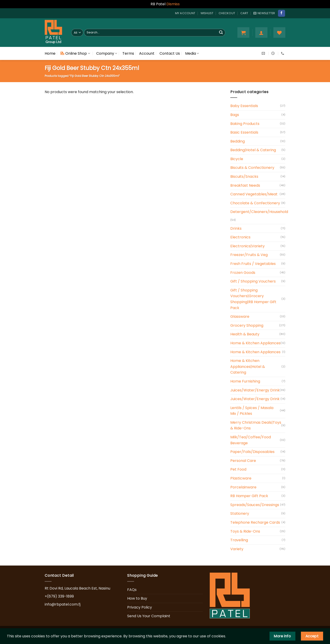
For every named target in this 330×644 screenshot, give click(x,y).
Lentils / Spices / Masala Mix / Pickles (252, 411)
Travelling (239, 540)
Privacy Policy (140, 607)
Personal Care (243, 461)
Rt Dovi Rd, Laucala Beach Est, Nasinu (77, 588)
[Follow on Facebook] (281, 13)
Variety (237, 549)
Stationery (240, 513)
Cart (244, 13)
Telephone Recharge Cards (255, 522)
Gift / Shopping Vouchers (253, 281)
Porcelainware (243, 487)
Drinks (236, 228)
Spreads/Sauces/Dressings (255, 505)
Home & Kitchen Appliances (255, 343)
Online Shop (75, 53)
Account (147, 53)
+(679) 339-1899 (59, 596)
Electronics (240, 237)
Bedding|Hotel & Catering (253, 150)
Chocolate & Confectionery (255, 203)
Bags (235, 115)
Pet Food (238, 469)
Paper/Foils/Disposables (252, 452)
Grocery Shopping (247, 325)
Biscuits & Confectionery (252, 168)
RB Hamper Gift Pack (249, 496)
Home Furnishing (245, 381)
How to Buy (137, 598)
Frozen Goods (243, 273)
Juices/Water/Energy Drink (255, 390)
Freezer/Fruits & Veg (249, 255)
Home (50, 53)
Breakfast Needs (245, 185)
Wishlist (207, 13)
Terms (128, 53)
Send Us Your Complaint (149, 616)
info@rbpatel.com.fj (63, 604)
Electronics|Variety (247, 246)
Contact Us (170, 53)
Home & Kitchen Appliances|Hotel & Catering (248, 366)
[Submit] (221, 32)
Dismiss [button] (173, 4)
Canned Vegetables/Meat (254, 194)
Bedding (238, 141)
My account (185, 13)
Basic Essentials (244, 132)
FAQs (132, 590)
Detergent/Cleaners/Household (259, 212)
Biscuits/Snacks (244, 176)
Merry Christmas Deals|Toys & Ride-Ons (256, 425)
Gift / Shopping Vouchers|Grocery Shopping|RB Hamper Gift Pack (253, 299)
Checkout (227, 13)
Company (107, 53)
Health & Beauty (245, 334)
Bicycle (237, 159)
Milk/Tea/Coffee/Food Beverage (251, 440)
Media (192, 53)
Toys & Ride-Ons (245, 531)
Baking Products (245, 124)
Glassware (240, 317)
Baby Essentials (244, 106)
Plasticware (241, 478)
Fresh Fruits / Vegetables (253, 264)
